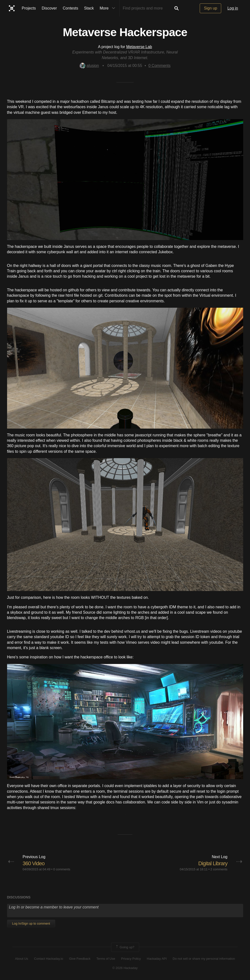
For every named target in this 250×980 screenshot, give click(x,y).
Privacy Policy (131, 959)
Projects (29, 8)
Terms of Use (106, 959)
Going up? (125, 947)
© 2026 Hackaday (125, 968)
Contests (70, 8)
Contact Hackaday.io (49, 959)
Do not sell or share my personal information (204, 959)
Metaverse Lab (139, 47)
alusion (89, 66)
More (108, 8)
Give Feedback (80, 959)
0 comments (62, 869)
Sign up (210, 8)
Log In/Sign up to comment (31, 923)
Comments (160, 66)
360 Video (34, 863)
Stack (89, 8)
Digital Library (213, 863)
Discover (49, 8)
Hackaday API (157, 959)
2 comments (219, 869)
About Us (22, 959)
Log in (233, 8)
